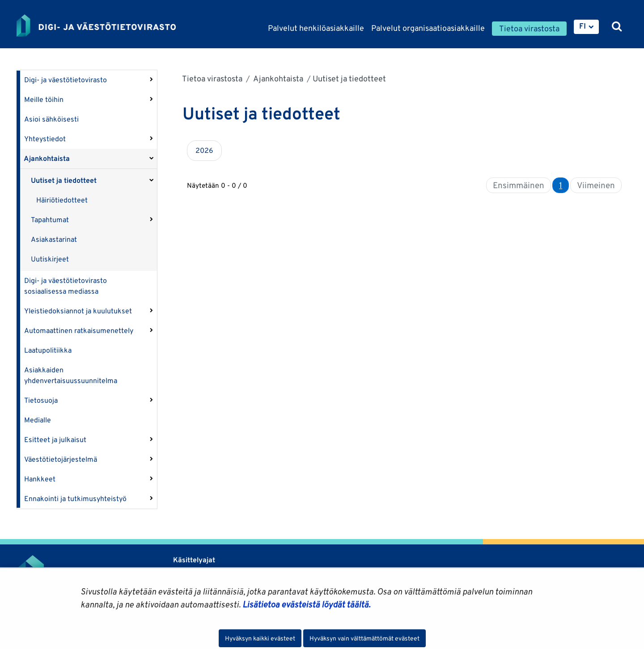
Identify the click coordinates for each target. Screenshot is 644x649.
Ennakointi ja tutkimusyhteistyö (75, 499)
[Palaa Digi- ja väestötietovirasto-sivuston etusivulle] (96, 25)
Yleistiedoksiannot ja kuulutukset (78, 311)
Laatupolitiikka (48, 350)
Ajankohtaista (47, 158)
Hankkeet (40, 479)
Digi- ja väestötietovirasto (66, 80)
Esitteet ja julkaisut (55, 440)
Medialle (38, 420)
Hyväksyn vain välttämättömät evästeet (364, 638)
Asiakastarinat (54, 239)
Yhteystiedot (45, 139)
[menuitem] (586, 27)
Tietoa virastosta (212, 78)
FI (583, 26)
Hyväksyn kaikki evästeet (260, 638)
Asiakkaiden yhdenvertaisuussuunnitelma (71, 375)
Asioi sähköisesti (51, 119)
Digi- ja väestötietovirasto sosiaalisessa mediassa (66, 286)
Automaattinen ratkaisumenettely (79, 331)
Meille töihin (44, 99)
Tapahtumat (50, 220)
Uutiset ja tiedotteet (64, 180)
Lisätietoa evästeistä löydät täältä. (306, 604)
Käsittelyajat (194, 560)
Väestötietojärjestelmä (61, 459)
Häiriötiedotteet (62, 200)
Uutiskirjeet (50, 259)
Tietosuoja (41, 400)
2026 (204, 150)
